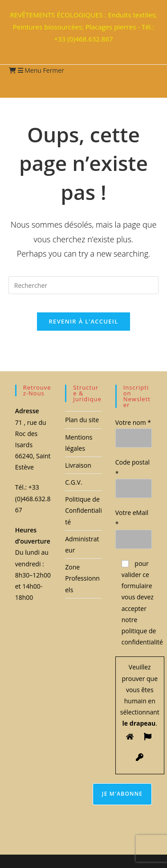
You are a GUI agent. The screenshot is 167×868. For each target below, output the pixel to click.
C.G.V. (73, 482)
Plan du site (82, 420)
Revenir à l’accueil (83, 321)
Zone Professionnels (82, 578)
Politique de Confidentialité (83, 510)
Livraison (78, 465)
